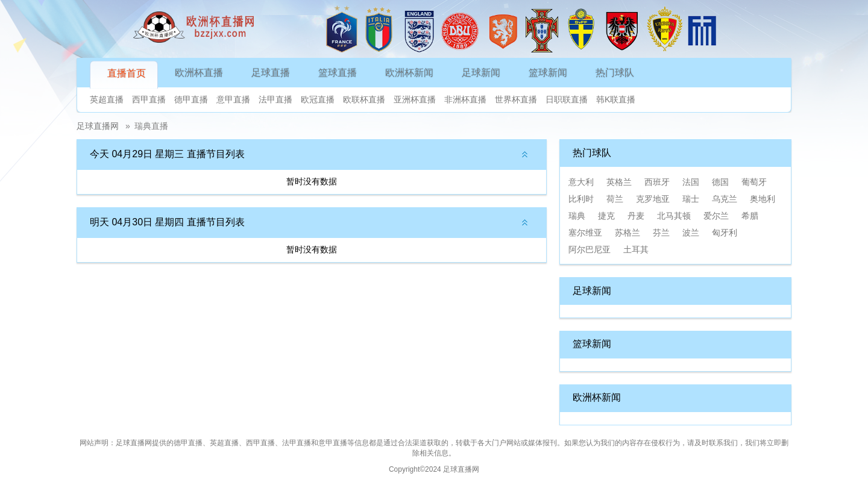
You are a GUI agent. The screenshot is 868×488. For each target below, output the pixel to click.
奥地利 (763, 199)
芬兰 (661, 233)
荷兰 (615, 199)
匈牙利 (725, 233)
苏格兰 (627, 233)
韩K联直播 (616, 99)
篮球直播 (338, 73)
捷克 (606, 216)
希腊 (750, 216)
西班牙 (657, 182)
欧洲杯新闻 (409, 73)
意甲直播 (233, 99)
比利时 (581, 199)
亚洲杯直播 (415, 99)
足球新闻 (481, 73)
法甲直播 (275, 99)
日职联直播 (567, 99)
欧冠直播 (318, 99)
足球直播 (271, 73)
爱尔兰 (716, 216)
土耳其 (636, 249)
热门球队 (615, 73)
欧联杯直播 (364, 99)
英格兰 (619, 182)
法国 (691, 182)
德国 (720, 182)
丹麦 (636, 216)
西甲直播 (149, 99)
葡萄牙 (754, 182)
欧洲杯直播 (199, 73)
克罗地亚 (653, 199)
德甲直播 (191, 99)
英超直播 (107, 99)
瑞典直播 (151, 126)
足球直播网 (98, 126)
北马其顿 (674, 216)
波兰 (691, 233)
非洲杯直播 (465, 99)
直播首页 (127, 73)
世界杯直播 (516, 99)
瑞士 (691, 199)
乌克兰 (725, 199)
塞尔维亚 (585, 233)
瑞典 (577, 216)
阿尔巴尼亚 (590, 249)
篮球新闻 (548, 73)
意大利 (581, 182)
